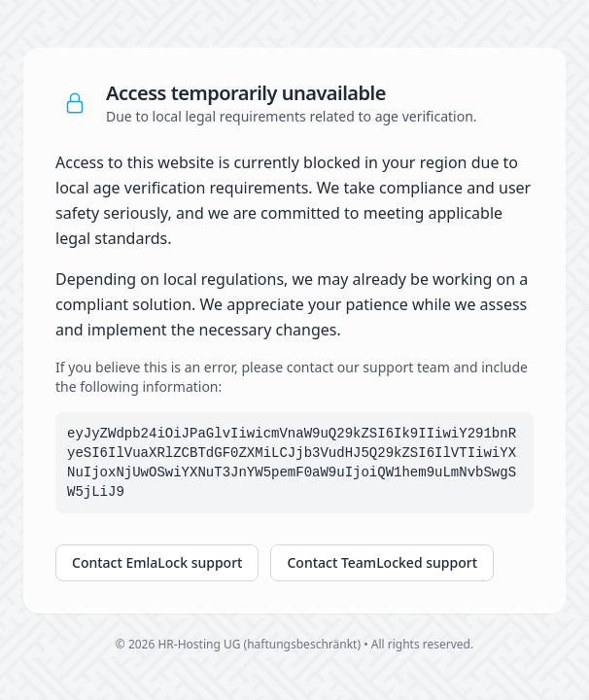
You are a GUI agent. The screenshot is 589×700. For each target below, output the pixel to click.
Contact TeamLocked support (382, 562)
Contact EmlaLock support (157, 562)
